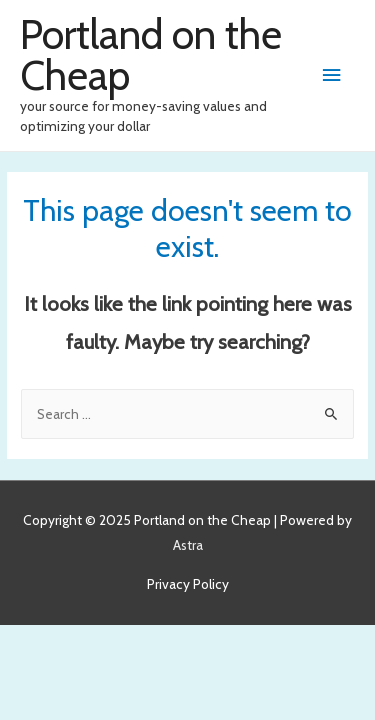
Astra (188, 545)
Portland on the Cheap (151, 54)
